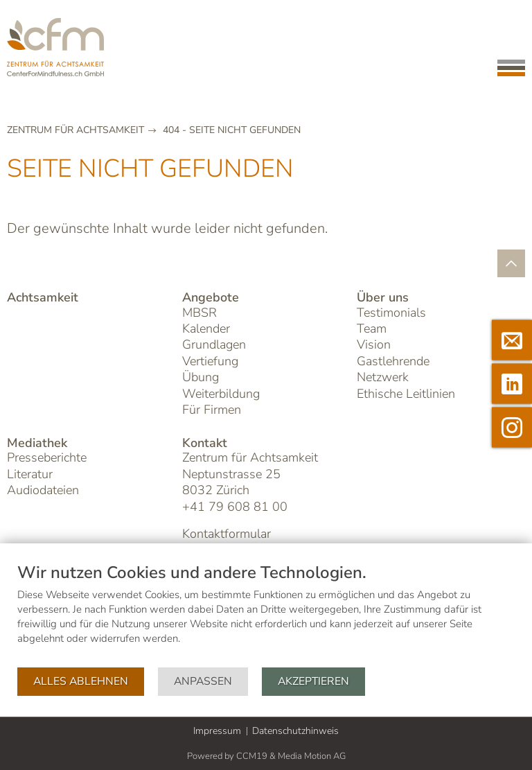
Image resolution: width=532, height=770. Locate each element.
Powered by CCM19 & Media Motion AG (266, 756)
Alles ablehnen (81, 681)
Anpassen (203, 681)
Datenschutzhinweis (295, 731)
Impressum (217, 731)
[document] (266, 614)
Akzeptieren (313, 681)
